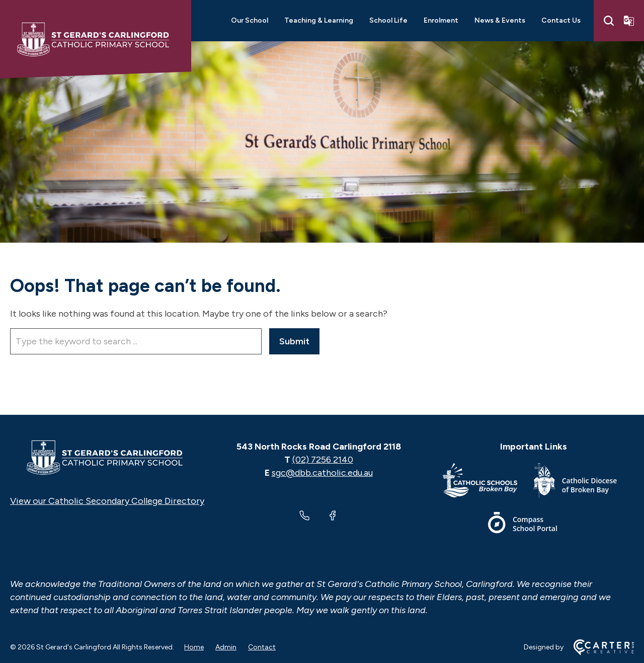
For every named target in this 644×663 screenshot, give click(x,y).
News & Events (500, 20)
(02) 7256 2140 (323, 460)
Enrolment (441, 20)
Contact (262, 647)
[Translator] (629, 21)
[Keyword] (136, 341)
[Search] (609, 21)
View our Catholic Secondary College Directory (107, 501)
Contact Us (561, 20)
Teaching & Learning (319, 20)
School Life (388, 20)
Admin (226, 647)
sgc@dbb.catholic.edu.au (322, 473)
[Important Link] (488, 483)
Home (194, 647)
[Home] (107, 458)
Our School (250, 20)
